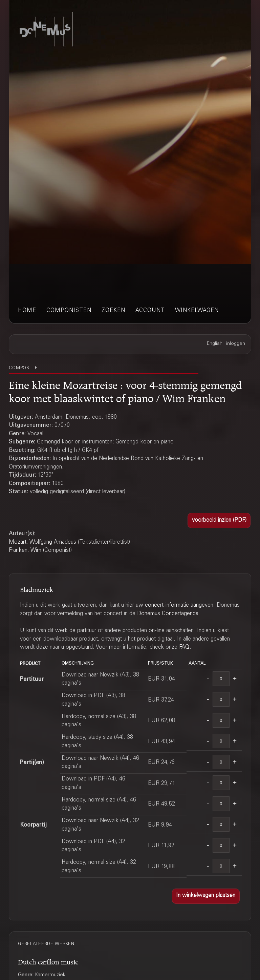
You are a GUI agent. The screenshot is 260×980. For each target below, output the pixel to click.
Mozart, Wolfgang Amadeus (42, 543)
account (150, 311)
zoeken (113, 311)
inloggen (236, 344)
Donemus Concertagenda (168, 614)
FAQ (184, 648)
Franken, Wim (25, 551)
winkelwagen (197, 311)
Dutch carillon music (48, 961)
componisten (69, 311)
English (215, 344)
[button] (219, 520)
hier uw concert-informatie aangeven (169, 606)
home (27, 311)
